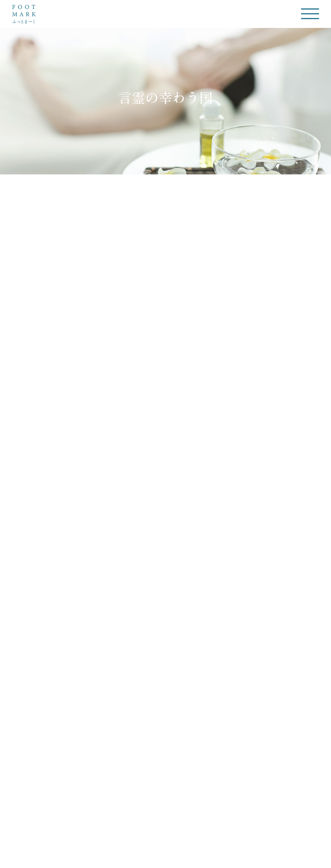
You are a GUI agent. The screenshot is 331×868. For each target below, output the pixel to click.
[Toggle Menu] (310, 14)
